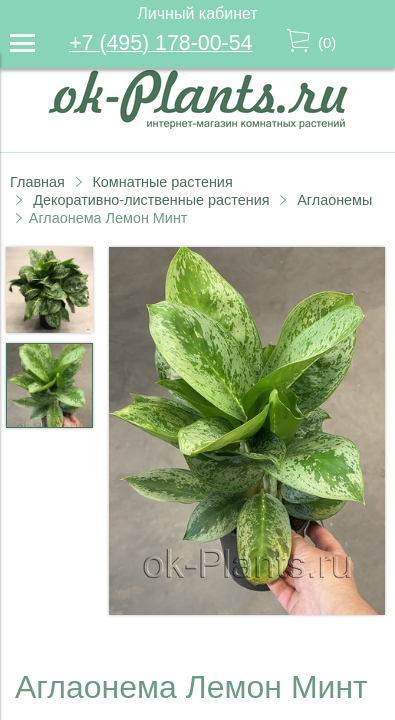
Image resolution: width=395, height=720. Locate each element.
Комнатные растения (162, 182)
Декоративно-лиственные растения (151, 200)
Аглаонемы (334, 200)
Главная (37, 182)
